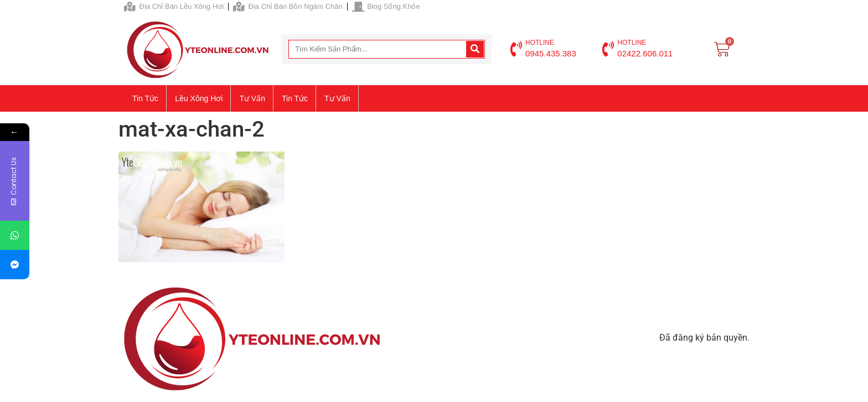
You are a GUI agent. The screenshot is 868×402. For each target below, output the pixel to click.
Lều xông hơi (199, 98)
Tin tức (145, 98)
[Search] (475, 49)
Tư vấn (252, 98)
